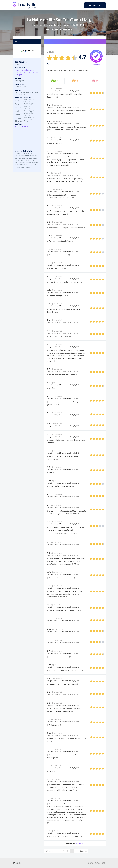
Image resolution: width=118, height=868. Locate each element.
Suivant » (83, 851)
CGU (103, 863)
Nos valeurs (95, 5)
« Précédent (50, 851)
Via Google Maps (21, 126)
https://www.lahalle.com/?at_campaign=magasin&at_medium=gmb (27, 72)
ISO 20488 (96, 65)
